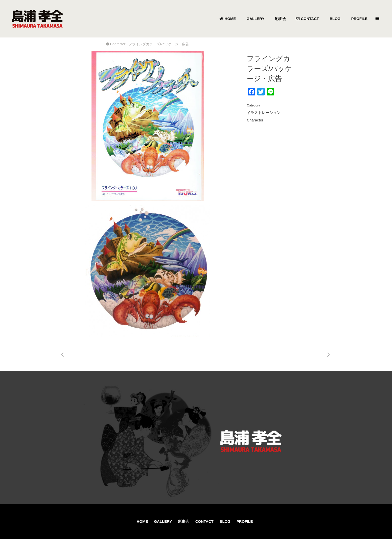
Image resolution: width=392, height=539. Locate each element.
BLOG (225, 521)
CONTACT (204, 521)
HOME (142, 521)
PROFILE (245, 521)
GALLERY (163, 521)
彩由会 (184, 521)
